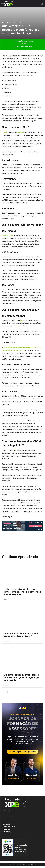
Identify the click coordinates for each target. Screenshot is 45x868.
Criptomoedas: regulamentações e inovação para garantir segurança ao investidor (21, 677)
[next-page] (6, 692)
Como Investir (18, 22)
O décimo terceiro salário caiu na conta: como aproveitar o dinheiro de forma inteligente (22, 592)
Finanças (9, 22)
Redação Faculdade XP (25, 41)
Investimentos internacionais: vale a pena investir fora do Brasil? (22, 635)
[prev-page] (3, 692)
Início (4, 22)
